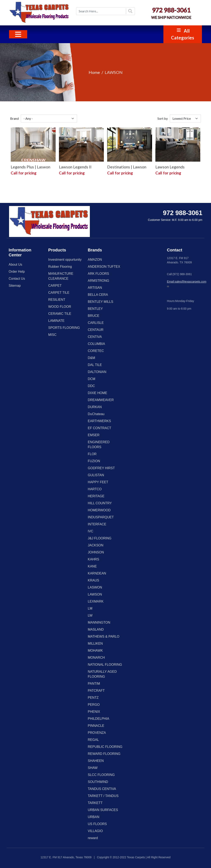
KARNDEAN (97, 573)
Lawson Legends (170, 167)
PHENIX (94, 712)
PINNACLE (96, 726)
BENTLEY (95, 309)
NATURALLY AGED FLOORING (102, 674)
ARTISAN (95, 288)
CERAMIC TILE (60, 314)
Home (94, 72)
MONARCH (96, 658)
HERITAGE (96, 496)
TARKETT (95, 803)
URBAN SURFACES (103, 810)
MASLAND (96, 629)
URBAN (94, 817)
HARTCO (95, 489)
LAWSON (95, 594)
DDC (91, 386)
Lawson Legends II (75, 167)
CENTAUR (96, 330)
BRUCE (94, 316)
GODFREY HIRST (101, 468)
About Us (15, 265)
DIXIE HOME (97, 393)
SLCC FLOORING (101, 775)
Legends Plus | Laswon (30, 167)
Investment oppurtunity (65, 260)
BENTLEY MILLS (100, 302)
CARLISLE (96, 323)
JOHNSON (96, 552)
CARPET (55, 286)
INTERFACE (97, 524)
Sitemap (15, 286)
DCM (91, 379)
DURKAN (95, 407)
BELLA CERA (98, 295)
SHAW (93, 768)
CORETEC (96, 351)
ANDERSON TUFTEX (104, 267)
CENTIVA (95, 337)
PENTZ (93, 698)
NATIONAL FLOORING (105, 665)
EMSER (94, 435)
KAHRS (93, 559)
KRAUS (93, 580)
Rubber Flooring (60, 267)
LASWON (95, 587)
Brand (14, 118)
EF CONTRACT (100, 428)
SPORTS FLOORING (64, 328)
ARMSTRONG (98, 281)
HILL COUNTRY (100, 503)
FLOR (92, 454)
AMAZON (95, 260)
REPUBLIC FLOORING (105, 747)
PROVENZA (97, 733)
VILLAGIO (95, 831)
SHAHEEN (96, 761)
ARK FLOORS (98, 274)
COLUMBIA (96, 344)
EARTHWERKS (99, 421)
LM (90, 608)
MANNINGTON (99, 622)
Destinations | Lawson (127, 167)
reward (93, 838)
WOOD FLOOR (60, 307)
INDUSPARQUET (101, 517)
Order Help (17, 272)
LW (90, 615)
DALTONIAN (97, 372)
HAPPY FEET (98, 482)
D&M (91, 358)
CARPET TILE (59, 293)
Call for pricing (24, 173)
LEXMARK (96, 601)
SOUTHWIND (98, 782)
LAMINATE (56, 321)
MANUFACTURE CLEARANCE (61, 276)
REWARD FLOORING (104, 754)
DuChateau (96, 414)
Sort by (163, 118)
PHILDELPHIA (98, 719)
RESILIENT (57, 300)
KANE (92, 566)
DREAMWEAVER (101, 400)
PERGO (94, 705)
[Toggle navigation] (18, 34)
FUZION (94, 461)
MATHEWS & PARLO (104, 636)
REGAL (93, 740)
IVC (91, 531)
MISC (52, 335)
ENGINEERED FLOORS (99, 445)
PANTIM (94, 684)
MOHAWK (95, 651)
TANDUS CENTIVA (102, 789)
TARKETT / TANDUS (103, 796)
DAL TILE (95, 365)
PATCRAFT (96, 691)
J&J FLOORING (100, 538)
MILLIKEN (95, 644)
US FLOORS (97, 824)
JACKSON (96, 545)
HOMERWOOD (99, 510)
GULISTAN (96, 475)
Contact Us (17, 279)
